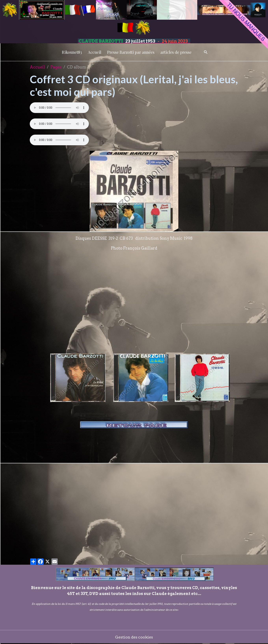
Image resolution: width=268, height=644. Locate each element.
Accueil (95, 52)
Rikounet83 (72, 52)
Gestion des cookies (134, 637)
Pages (56, 67)
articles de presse (176, 52)
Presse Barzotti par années (131, 52)
